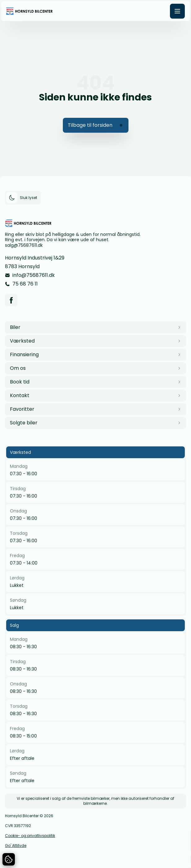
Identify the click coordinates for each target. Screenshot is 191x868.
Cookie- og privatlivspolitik (30, 836)
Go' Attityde (16, 846)
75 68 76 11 (25, 284)
